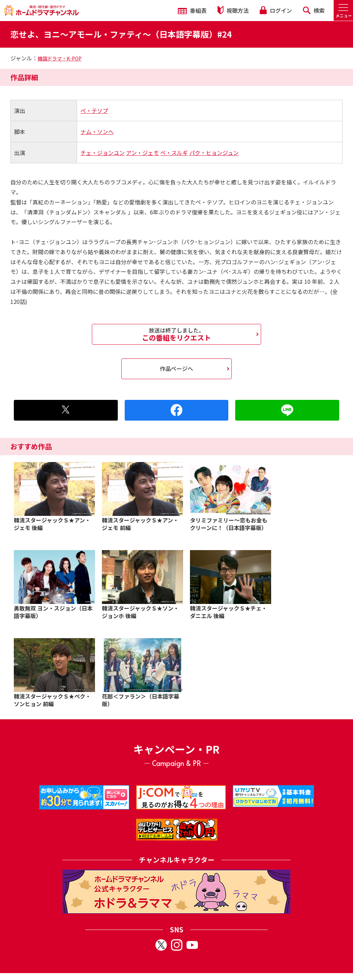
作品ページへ (176, 368)
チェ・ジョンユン (103, 153)
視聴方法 (233, 10)
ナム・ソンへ (97, 132)
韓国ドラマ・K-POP (60, 58)
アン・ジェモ (142, 153)
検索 (314, 10)
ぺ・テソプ (94, 111)
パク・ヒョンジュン (214, 153)
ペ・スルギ (174, 153)
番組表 (192, 10)
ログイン (276, 10)
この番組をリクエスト (176, 334)
